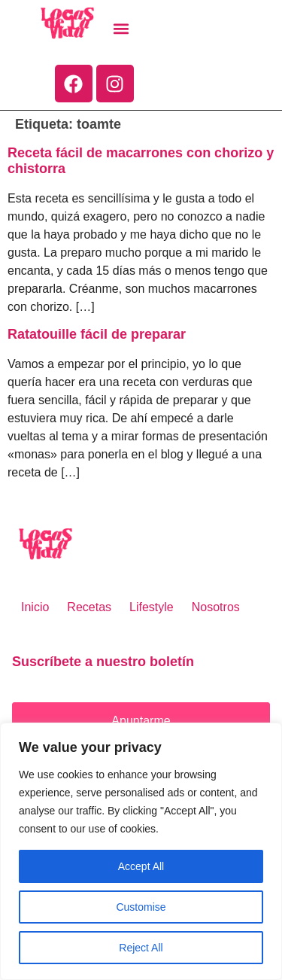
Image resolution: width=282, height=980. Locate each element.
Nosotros (216, 607)
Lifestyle (152, 607)
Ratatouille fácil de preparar (97, 334)
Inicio (35, 607)
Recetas (89, 607)
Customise (141, 907)
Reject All (141, 948)
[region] (141, 851)
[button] (121, 29)
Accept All (141, 866)
